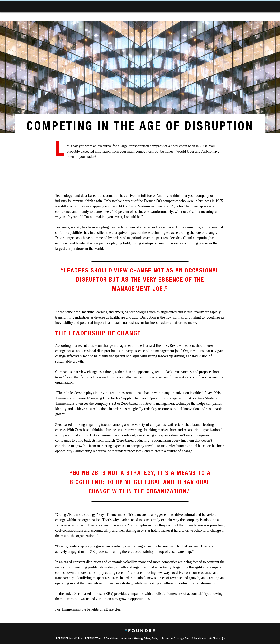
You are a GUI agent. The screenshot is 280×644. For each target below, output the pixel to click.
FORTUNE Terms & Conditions (102, 638)
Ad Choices (217, 638)
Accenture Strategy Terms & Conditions (184, 638)
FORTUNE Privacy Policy (69, 638)
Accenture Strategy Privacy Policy (140, 638)
